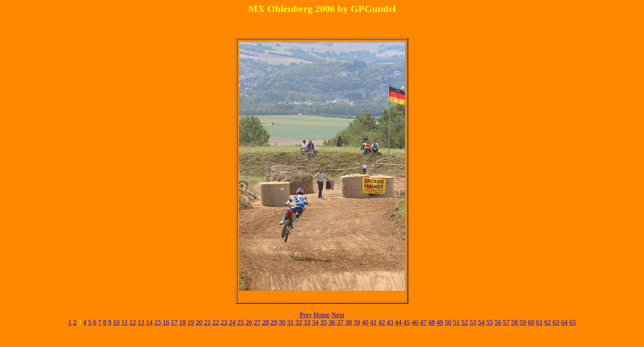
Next (338, 315)
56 (498, 322)
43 (390, 322)
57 (506, 322)
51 (456, 322)
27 (257, 322)
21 (207, 322)
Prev (306, 315)
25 (241, 322)
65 (573, 322)
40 (365, 322)
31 (290, 322)
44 (398, 322)
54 (481, 322)
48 (432, 322)
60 (531, 322)
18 (183, 322)
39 (357, 322)
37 (340, 322)
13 (141, 322)
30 (282, 322)
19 (191, 322)
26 (249, 322)
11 (124, 322)
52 (465, 322)
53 (473, 322)
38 (349, 322)
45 (407, 322)
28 (266, 322)
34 (315, 322)
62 (548, 322)
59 (523, 322)
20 (199, 322)
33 (307, 322)
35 (324, 322)
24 (232, 322)
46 (415, 322)
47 (423, 322)
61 (539, 322)
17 (174, 322)
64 (564, 322)
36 (332, 322)
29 (274, 322)
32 (299, 322)
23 (224, 322)
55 (490, 322)
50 (448, 322)
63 (556, 322)
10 (116, 322)
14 (149, 322)
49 (440, 322)
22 (216, 322)
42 (382, 322)
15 (158, 322)
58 (515, 322)
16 (166, 322)
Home (322, 315)
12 (133, 322)
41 (373, 322)
